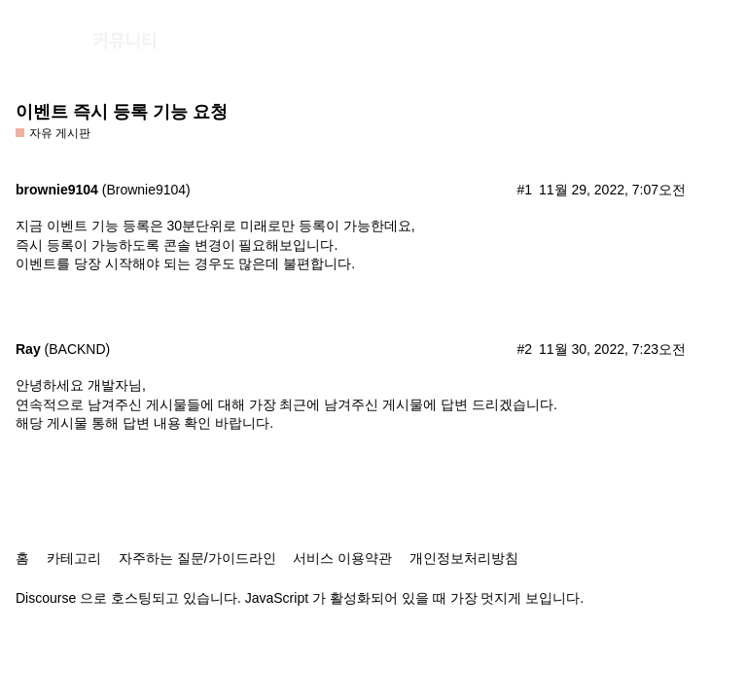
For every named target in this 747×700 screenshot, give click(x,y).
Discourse (46, 598)
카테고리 (74, 558)
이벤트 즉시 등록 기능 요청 (122, 112)
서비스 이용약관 (342, 558)
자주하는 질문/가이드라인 (197, 558)
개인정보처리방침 (464, 558)
